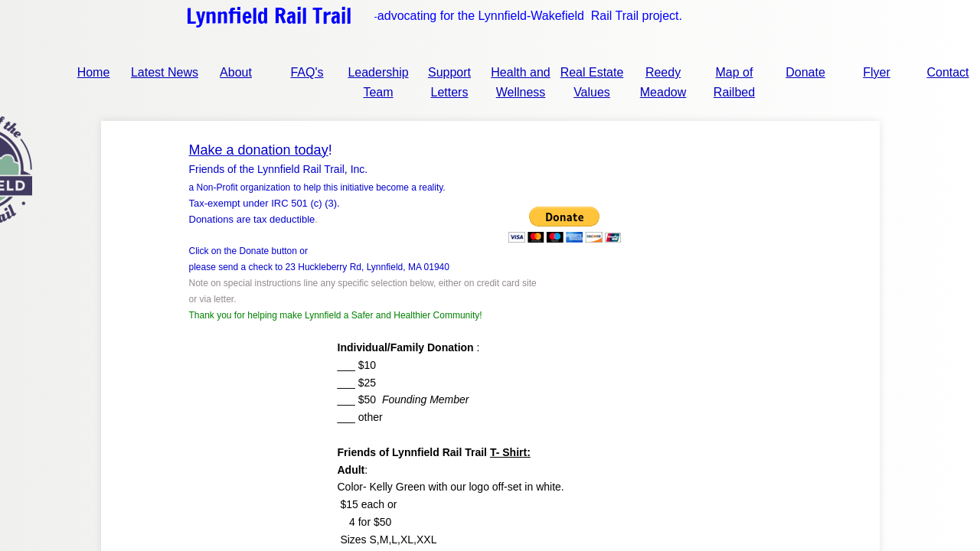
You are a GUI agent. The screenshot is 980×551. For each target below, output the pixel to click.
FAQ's (307, 72)
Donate (805, 72)
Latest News (165, 72)
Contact (947, 72)
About (236, 72)
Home (94, 72)
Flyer (877, 72)
